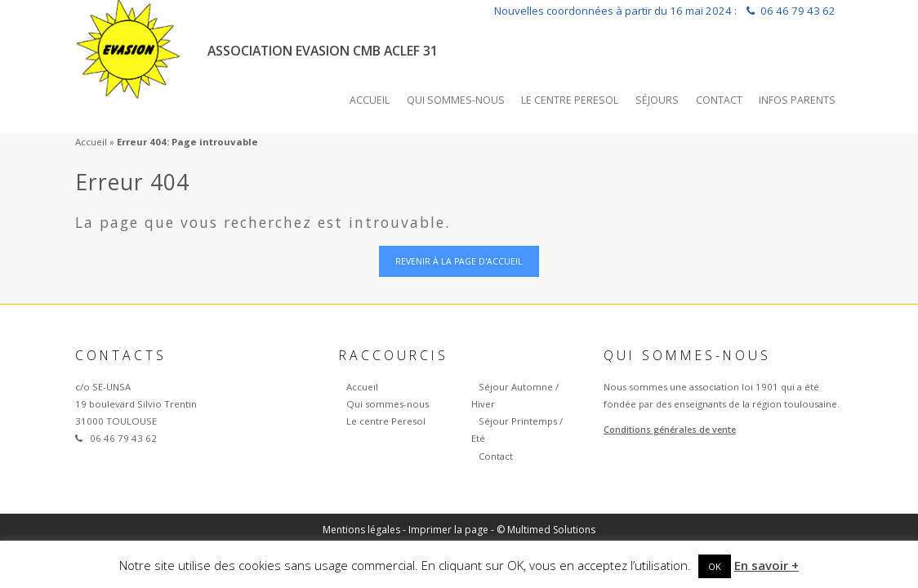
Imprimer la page (448, 530)
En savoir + (766, 565)
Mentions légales (361, 530)
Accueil (370, 100)
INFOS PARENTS (797, 100)
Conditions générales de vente (670, 430)
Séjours (657, 100)
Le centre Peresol (570, 100)
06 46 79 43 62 (798, 11)
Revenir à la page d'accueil (459, 261)
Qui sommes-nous (456, 100)
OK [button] (715, 566)
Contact (719, 100)
